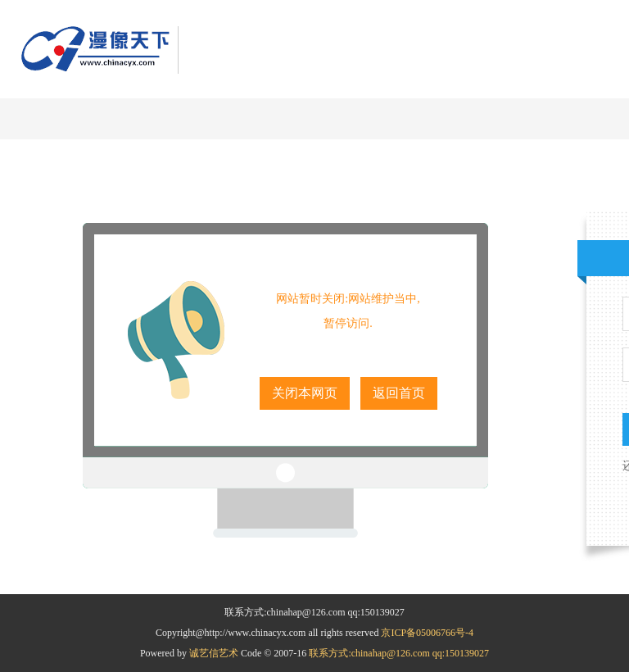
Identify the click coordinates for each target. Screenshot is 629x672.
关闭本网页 (305, 393)
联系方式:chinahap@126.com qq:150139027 (399, 653)
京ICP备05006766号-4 (427, 633)
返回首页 (399, 393)
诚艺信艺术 (215, 653)
